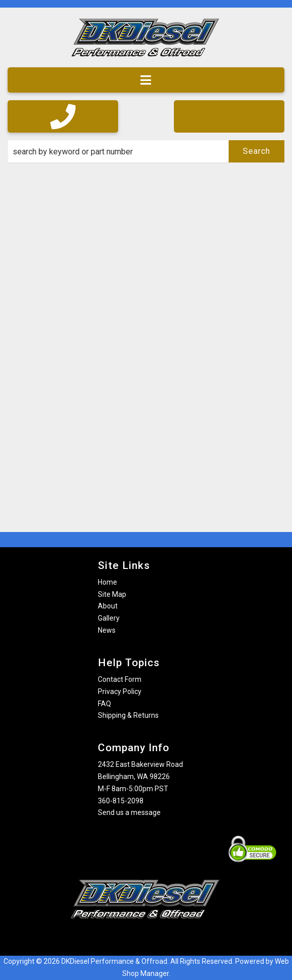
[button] (146, 151)
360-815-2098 (121, 801)
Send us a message (129, 812)
